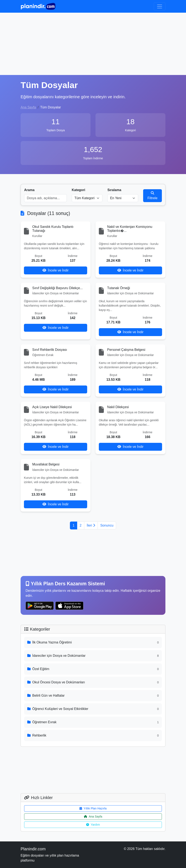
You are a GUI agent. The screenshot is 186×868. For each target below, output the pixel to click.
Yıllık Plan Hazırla (93, 808)
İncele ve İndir (56, 270)
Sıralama (114, 190)
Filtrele (153, 196)
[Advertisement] (93, 44)
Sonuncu (107, 525)
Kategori (79, 190)
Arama (29, 190)
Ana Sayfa (28, 107)
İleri (91, 525)
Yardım (93, 825)
